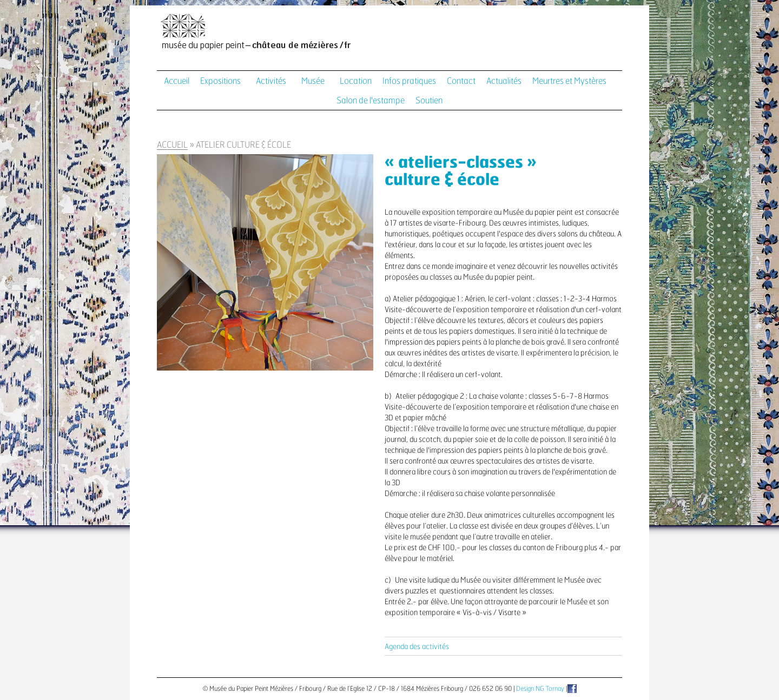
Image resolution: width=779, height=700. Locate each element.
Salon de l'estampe (371, 101)
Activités (271, 81)
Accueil (177, 81)
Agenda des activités (417, 647)
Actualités (504, 81)
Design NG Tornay (540, 689)
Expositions (220, 81)
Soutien (429, 101)
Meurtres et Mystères (569, 81)
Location (356, 81)
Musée (313, 81)
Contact (461, 81)
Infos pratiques (409, 81)
